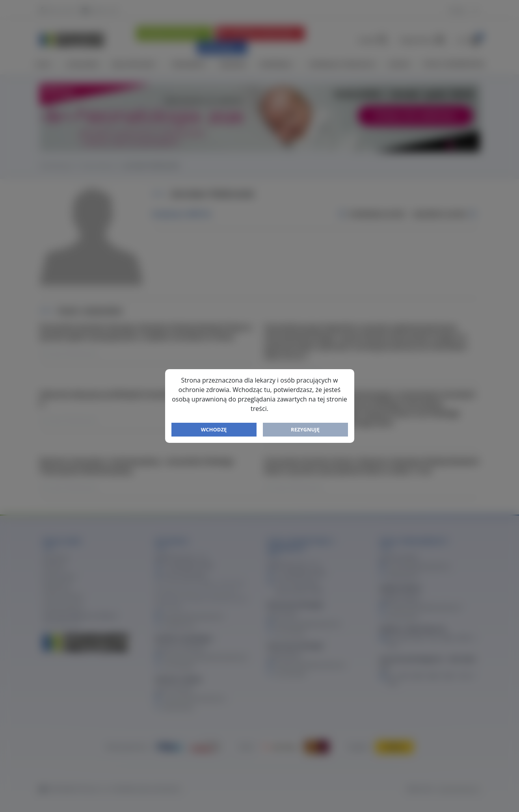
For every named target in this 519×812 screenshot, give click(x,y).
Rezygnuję (305, 429)
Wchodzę (214, 429)
